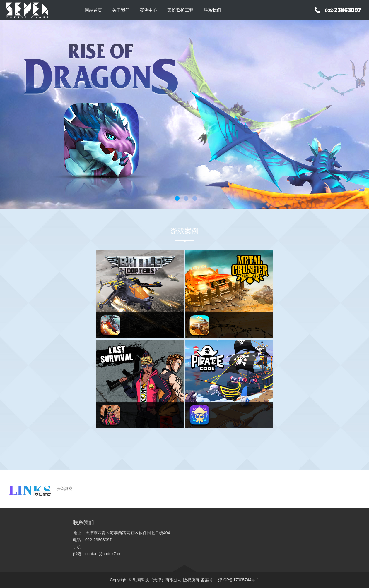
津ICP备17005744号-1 (238, 580)
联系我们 (212, 10)
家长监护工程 (180, 10)
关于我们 (121, 10)
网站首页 (93, 10)
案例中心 (148, 10)
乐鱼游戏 (64, 489)
